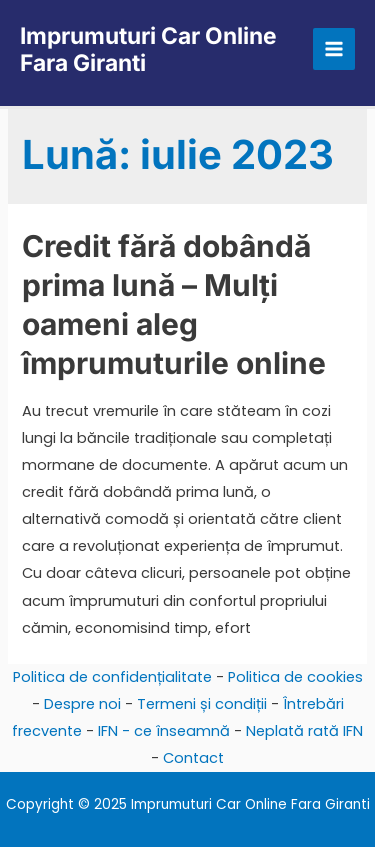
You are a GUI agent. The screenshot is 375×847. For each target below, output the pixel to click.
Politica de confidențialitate (112, 677)
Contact (193, 758)
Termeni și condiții (202, 704)
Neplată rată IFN (304, 731)
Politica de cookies (295, 677)
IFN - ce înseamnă (164, 731)
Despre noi (82, 704)
